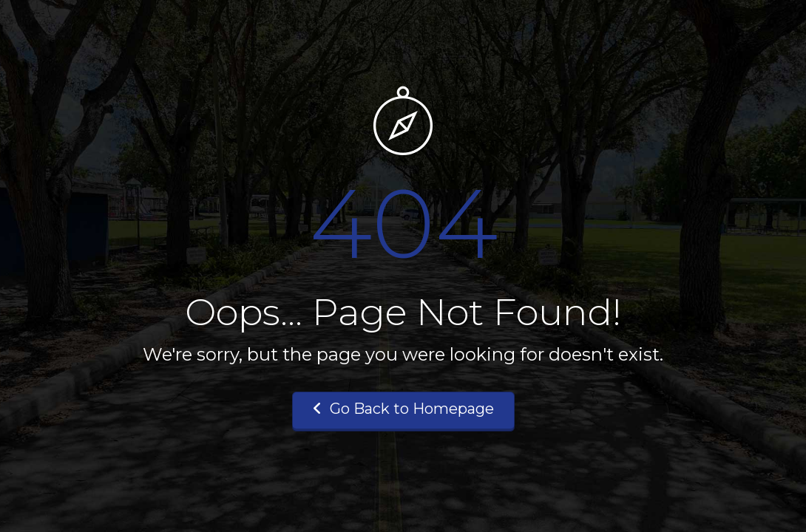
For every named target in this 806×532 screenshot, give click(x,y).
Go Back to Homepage (403, 409)
